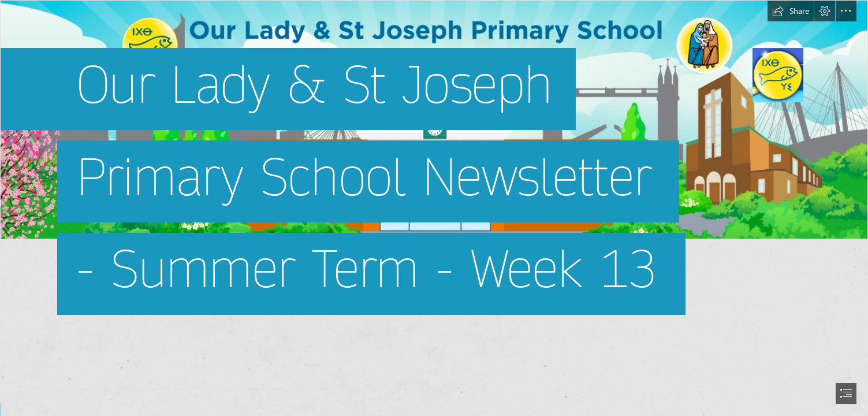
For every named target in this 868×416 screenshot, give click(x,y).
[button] (791, 11)
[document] (434, 208)
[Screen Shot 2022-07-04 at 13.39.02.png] (434, 167)
